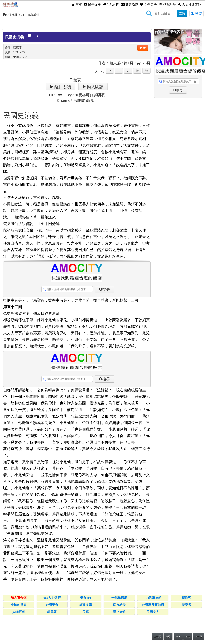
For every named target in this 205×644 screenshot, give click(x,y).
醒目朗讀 (62, 87)
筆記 (188, 636)
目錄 (168, 636)
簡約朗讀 (95, 87)
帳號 (196, 13)
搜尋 (106, 289)
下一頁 (198, 636)
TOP (178, 636)
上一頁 (157, 636)
